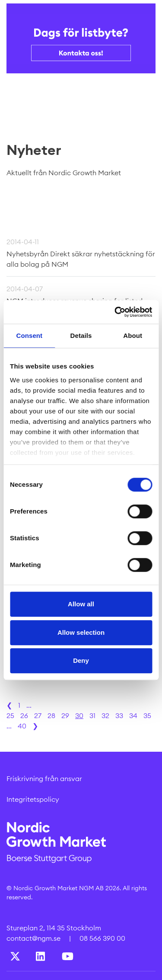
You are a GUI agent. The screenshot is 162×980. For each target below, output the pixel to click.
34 (133, 715)
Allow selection (81, 632)
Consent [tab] (29, 336)
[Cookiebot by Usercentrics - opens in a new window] (115, 312)
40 (22, 726)
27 (38, 715)
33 (119, 715)
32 (105, 715)
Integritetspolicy (33, 799)
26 (24, 715)
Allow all (81, 604)
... (29, 705)
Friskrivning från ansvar (44, 778)
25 (10, 715)
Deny (81, 660)
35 (147, 715)
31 (92, 715)
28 (51, 715)
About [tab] (133, 336)
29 (65, 715)
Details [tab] (81, 336)
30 (79, 715)
